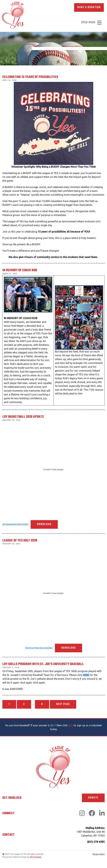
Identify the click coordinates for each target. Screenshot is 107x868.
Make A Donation (89, 7)
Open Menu (92, 23)
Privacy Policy (99, 854)
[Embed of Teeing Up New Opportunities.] (54, 593)
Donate (93, 798)
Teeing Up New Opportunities (39, 648)
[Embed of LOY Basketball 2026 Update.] (54, 470)
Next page (63, 704)
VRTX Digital (35, 857)
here (71, 725)
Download (44, 524)
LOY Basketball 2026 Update (15, 524)
